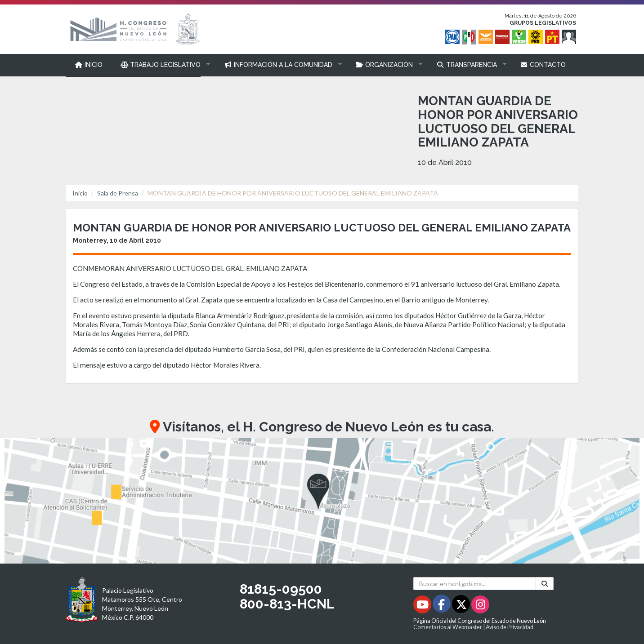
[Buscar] (545, 584)
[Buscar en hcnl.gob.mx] (475, 584)
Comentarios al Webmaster (448, 627)
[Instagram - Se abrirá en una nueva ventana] (480, 606)
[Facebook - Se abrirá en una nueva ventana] (442, 606)
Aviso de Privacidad (510, 627)
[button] (163, 65)
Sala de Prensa (118, 193)
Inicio (80, 193)
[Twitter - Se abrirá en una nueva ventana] (462, 606)
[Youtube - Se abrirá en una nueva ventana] (423, 606)
